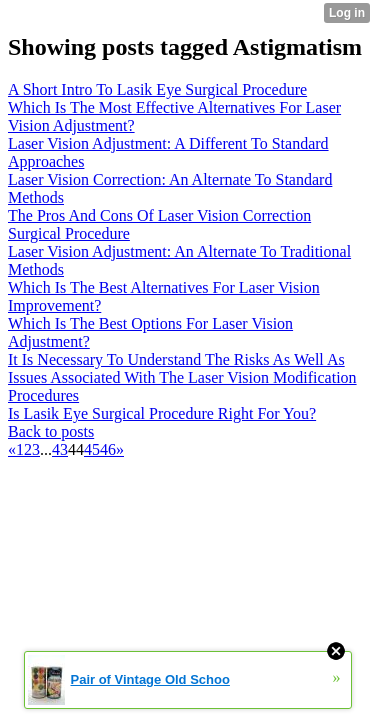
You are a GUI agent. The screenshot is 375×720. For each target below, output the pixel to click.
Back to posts (51, 431)
